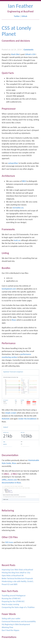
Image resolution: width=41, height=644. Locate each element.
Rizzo (14, 320)
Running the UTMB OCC (11, 598)
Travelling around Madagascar (14, 596)
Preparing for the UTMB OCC (13, 601)
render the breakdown (27, 419)
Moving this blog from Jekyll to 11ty (16, 573)
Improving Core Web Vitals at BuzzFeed (17, 570)
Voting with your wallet (11, 619)
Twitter (17, 16)
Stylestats (6, 419)
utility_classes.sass (9, 480)
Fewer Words (9, 614)
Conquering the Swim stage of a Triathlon (18, 607)
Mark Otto (15, 54)
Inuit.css (17, 240)
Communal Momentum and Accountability (19, 621)
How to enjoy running (10, 604)
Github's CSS (30, 54)
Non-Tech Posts (10, 591)
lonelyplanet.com (9, 289)
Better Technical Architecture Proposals (17, 578)
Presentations (9, 637)
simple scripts (11, 413)
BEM (24, 181)
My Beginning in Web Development (16, 624)
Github (24, 16)
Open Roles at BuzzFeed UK (13, 576)
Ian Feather (20, 6)
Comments (28, 50)
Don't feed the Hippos (10, 630)
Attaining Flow (7, 627)
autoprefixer (13, 163)
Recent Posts (9, 565)
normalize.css (18, 208)
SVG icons (9, 542)
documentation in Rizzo (11, 483)
